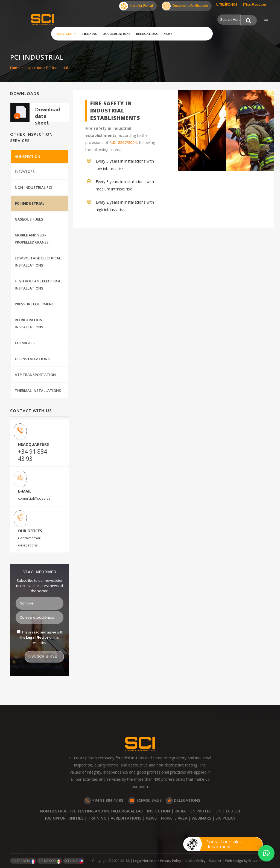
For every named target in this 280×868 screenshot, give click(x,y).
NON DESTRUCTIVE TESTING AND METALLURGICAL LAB (91, 811)
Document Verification (185, 6)
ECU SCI (233, 811)
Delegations (147, 34)
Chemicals (25, 343)
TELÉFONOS (227, 5)
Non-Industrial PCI (33, 187)
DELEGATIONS (183, 800)
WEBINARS (201, 818)
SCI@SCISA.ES (145, 800)
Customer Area (195, 34)
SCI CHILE (74, 861)
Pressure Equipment (34, 304)
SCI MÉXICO (50, 861)
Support (215, 861)
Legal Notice (37, 637)
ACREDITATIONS (126, 818)
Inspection (33, 68)
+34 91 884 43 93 (33, 455)
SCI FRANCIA (23, 861)
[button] (266, 853)
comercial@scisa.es (34, 498)
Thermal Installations (38, 390)
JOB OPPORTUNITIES (64, 818)
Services (66, 34)
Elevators (25, 172)
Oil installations (32, 359)
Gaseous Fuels (29, 219)
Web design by (237, 861)
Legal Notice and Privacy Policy (157, 861)
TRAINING (97, 818)
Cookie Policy (195, 861)
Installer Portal (136, 6)
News (168, 34)
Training (90, 34)
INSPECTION (27, 157)
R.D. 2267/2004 (123, 142)
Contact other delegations (29, 542)
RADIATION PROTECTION (198, 811)
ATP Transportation (35, 375)
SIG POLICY (225, 818)
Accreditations (117, 34)
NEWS (151, 818)
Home (15, 68)
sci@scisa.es (255, 5)
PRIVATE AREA (174, 818)
